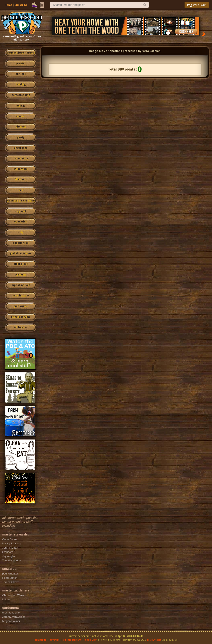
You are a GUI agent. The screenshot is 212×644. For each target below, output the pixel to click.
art (21, 190)
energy (21, 106)
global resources (21, 253)
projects (21, 275)
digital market (21, 285)
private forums (21, 317)
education (21, 222)
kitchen (21, 127)
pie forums (21, 306)
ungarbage (21, 148)
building (21, 84)
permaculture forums (21, 53)
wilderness (21, 169)
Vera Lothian (151, 51)
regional (21, 211)
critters (21, 74)
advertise (55, 640)
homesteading (21, 95)
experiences (21, 243)
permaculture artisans (21, 201)
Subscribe (21, 5)
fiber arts (21, 179)
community (21, 158)
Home (8, 5)
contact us (40, 640)
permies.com (21, 296)
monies (21, 116)
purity (21, 137)
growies (21, 63)
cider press (21, 264)
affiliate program (72, 640)
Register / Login (197, 5)
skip (21, 232)
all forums (21, 327)
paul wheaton (154, 640)
